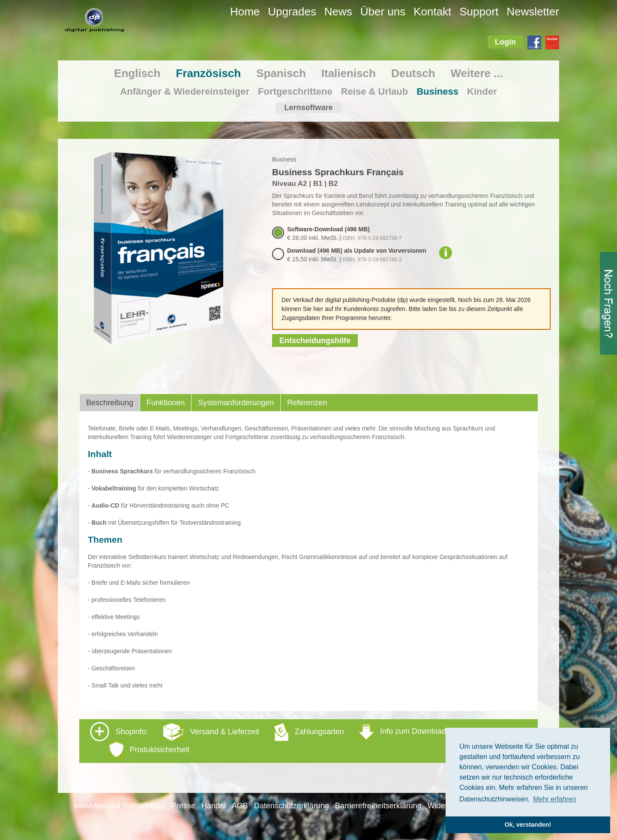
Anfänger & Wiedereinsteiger (185, 91)
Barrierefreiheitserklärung (378, 806)
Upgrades (292, 12)
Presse (183, 806)
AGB (240, 806)
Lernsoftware (308, 108)
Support (479, 12)
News (338, 12)
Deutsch (413, 73)
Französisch (208, 73)
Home (245, 12)
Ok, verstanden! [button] (528, 825)
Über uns (383, 12)
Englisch (137, 73)
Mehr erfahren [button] (555, 799)
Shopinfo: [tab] (268, 740)
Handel (214, 806)
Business (437, 91)
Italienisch (349, 73)
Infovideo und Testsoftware (120, 806)
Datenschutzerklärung (292, 806)
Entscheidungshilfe (315, 341)
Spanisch (281, 73)
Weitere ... (477, 73)
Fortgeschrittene (295, 91)
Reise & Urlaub (375, 91)
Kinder (482, 91)
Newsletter (533, 12)
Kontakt (432, 12)
